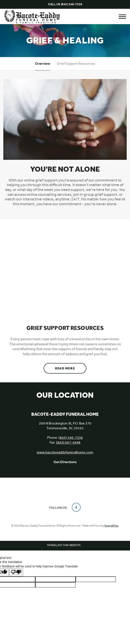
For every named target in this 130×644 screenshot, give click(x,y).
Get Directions (65, 462)
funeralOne (111, 526)
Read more (71, 367)
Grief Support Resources (76, 64)
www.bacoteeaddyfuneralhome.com (65, 452)
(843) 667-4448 (68, 442)
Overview (43, 64)
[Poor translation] (16, 572)
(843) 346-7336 (71, 4)
